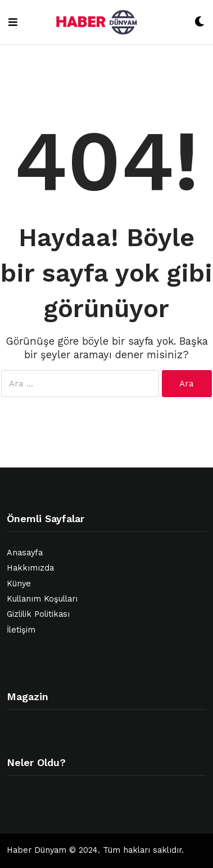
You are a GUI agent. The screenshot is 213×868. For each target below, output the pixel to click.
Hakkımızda (30, 568)
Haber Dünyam (37, 850)
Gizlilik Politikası (38, 614)
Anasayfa (25, 553)
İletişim (21, 630)
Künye (19, 584)
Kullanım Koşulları (42, 599)
